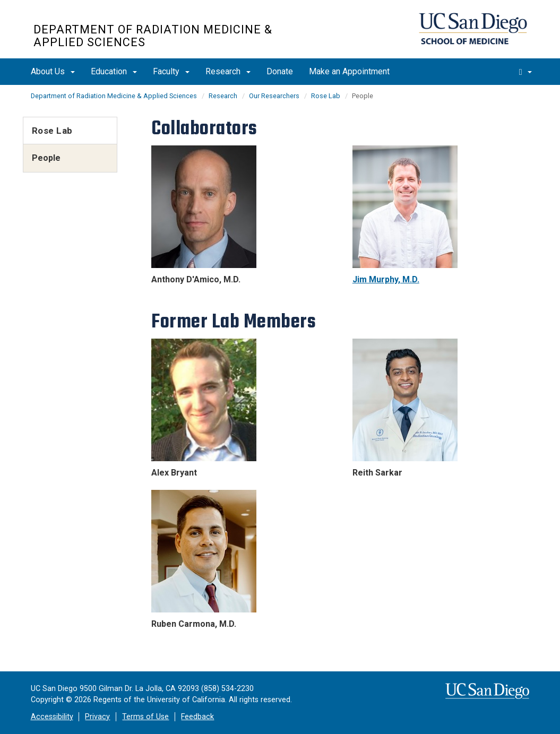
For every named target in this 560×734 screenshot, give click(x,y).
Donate (280, 71)
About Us (53, 71)
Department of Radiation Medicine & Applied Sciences (153, 36)
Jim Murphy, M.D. (386, 279)
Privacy (97, 717)
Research (228, 71)
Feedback (197, 717)
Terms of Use (145, 717)
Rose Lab (326, 96)
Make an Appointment (349, 71)
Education (114, 71)
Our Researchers (274, 96)
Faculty (171, 71)
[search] (525, 72)
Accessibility (52, 717)
